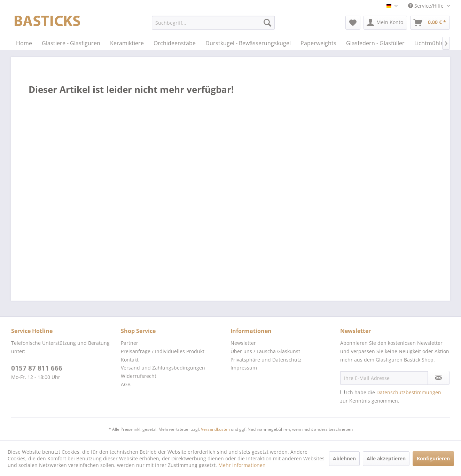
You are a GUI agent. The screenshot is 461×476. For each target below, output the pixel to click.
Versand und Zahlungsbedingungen (163, 368)
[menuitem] (213, 23)
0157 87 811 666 (37, 368)
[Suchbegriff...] (213, 23)
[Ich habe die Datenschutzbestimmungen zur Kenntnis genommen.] (342, 392)
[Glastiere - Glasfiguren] (71, 43)
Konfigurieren (433, 458)
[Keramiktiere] (127, 43)
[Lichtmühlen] (431, 43)
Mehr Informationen (242, 465)
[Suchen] (267, 23)
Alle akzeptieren (386, 458)
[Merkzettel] (353, 23)
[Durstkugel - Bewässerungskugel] (248, 43)
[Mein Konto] (385, 23)
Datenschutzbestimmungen (409, 392)
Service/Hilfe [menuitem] (427, 6)
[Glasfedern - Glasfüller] (375, 43)
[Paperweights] (318, 43)
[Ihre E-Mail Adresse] (384, 378)
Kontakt (130, 360)
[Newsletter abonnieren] (439, 378)
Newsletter (243, 343)
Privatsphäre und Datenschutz (266, 360)
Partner (130, 343)
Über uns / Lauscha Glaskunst (265, 351)
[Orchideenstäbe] (175, 43)
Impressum (244, 368)
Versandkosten (215, 429)
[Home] (24, 43)
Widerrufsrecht (139, 376)
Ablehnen (344, 458)
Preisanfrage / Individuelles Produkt (163, 351)
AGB (126, 384)
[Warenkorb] (430, 23)
